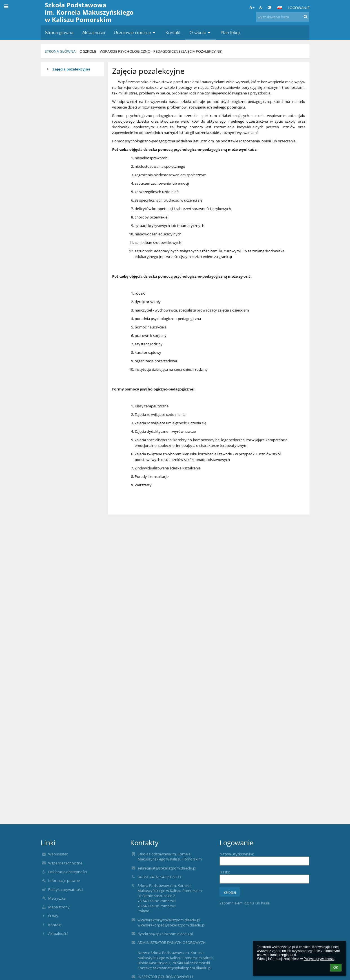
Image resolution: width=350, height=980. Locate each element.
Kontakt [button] (173, 33)
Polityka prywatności (66, 889)
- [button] (261, 7)
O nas (53, 916)
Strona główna (60, 51)
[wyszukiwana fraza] (283, 17)
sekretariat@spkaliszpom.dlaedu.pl (167, 868)
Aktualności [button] (94, 33)
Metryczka (57, 898)
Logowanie (299, 8)
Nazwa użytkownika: (237, 854)
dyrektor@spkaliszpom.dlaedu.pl (165, 934)
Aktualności (58, 933)
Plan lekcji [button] (230, 33)
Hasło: (225, 872)
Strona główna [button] (59, 33)
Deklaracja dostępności (67, 872)
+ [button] (252, 7)
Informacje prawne (64, 880)
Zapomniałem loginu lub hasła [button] (245, 903)
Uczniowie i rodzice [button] (135, 33)
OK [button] (336, 968)
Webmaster (58, 854)
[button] (280, 8)
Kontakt (55, 925)
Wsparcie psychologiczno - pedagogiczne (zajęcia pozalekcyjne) (161, 51)
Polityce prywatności (319, 959)
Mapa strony (59, 907)
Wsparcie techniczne (65, 863)
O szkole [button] (201, 33)
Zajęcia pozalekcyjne (71, 69)
